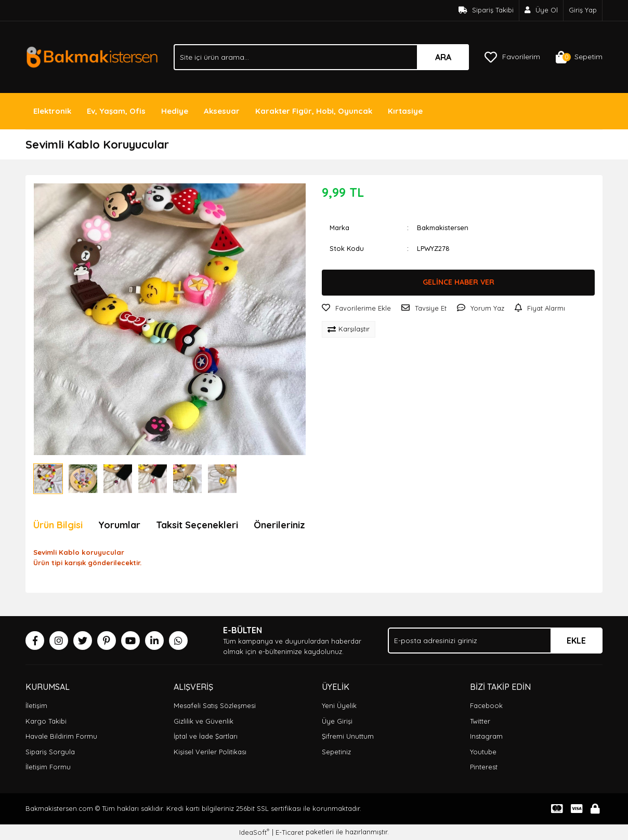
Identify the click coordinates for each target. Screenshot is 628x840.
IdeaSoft (254, 832)
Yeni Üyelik (339, 705)
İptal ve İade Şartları (206, 736)
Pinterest (484, 767)
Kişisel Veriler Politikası (210, 752)
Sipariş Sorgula (50, 752)
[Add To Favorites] (356, 309)
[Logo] (92, 56)
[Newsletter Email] (495, 641)
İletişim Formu (48, 767)
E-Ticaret (290, 832)
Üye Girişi (337, 721)
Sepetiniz (336, 752)
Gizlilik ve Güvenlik (204, 721)
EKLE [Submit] (576, 641)
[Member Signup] (541, 10)
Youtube (483, 752)
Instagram (486, 736)
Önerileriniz (279, 525)
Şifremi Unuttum (348, 736)
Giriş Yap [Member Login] (583, 10)
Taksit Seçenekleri (197, 525)
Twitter (480, 721)
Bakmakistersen (443, 228)
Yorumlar (119, 525)
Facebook (486, 705)
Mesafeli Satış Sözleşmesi (215, 705)
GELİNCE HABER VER (459, 282)
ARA (443, 57)
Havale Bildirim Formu (61, 736)
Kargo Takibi (46, 721)
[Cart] (579, 57)
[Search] (321, 57)
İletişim (36, 705)
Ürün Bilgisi (58, 525)
